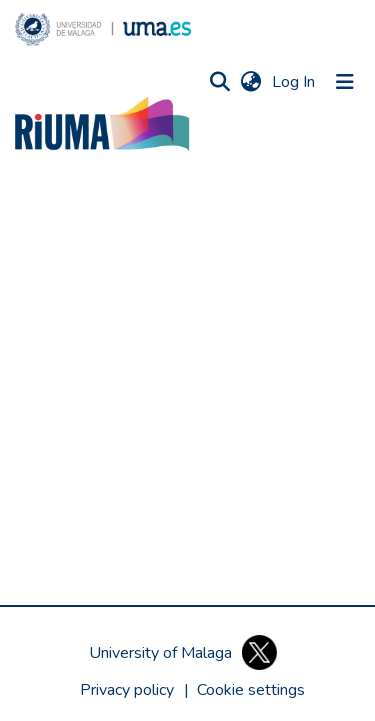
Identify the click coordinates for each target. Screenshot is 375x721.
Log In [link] (294, 82)
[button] (103, 29)
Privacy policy (127, 690)
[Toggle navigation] (345, 82)
